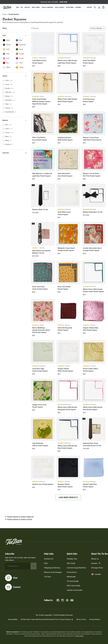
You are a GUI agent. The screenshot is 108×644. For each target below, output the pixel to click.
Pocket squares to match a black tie (20, 517)
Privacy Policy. (80, 636)
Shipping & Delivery (52, 568)
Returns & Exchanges (53, 572)
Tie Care (47, 577)
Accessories (70, 7)
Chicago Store (97, 568)
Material (15, 120)
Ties (22, 7)
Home (4, 14)
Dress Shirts (36, 7)
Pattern (15, 76)
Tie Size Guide (73, 581)
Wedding (78, 7)
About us (95, 559)
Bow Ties (27, 7)
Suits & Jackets (60, 7)
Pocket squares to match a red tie (20, 519)
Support (89, 7)
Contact (17, 587)
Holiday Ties (72, 559)
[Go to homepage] (7, 7)
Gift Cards (71, 563)
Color (15, 35)
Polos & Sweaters (47, 7)
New (17, 7)
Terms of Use (81, 619)
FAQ (46, 563)
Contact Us (49, 559)
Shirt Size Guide (73, 586)
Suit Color (15, 153)
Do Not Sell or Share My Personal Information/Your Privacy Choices (47, 619)
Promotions (72, 572)
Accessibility (13, 619)
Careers (96, 563)
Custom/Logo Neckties (76, 568)
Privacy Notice (95, 619)
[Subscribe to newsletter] (34, 566)
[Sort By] (98, 28)
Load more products (68, 497)
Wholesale (71, 577)
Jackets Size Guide (74, 590)
